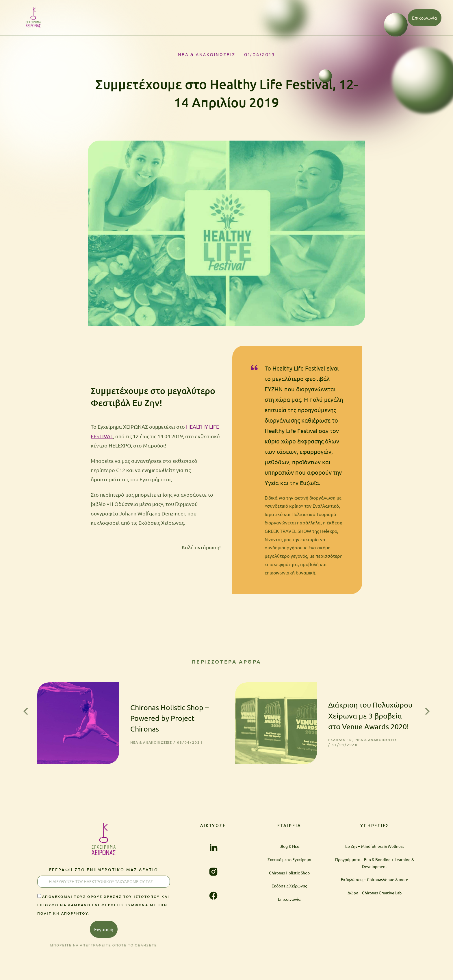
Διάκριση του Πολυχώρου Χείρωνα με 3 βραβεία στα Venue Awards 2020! (359, 703)
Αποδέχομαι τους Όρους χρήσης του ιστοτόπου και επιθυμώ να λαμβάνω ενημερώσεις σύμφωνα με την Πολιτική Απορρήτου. (103, 886)
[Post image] (66, 711)
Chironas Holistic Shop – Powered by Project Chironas (161, 706)
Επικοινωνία (425, 18)
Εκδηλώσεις (319, 728)
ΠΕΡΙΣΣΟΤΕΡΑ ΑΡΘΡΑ (226, 661)
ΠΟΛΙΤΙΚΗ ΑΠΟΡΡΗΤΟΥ (352, 966)
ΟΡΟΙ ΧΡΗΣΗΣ (402, 966)
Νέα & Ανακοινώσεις (207, 55)
